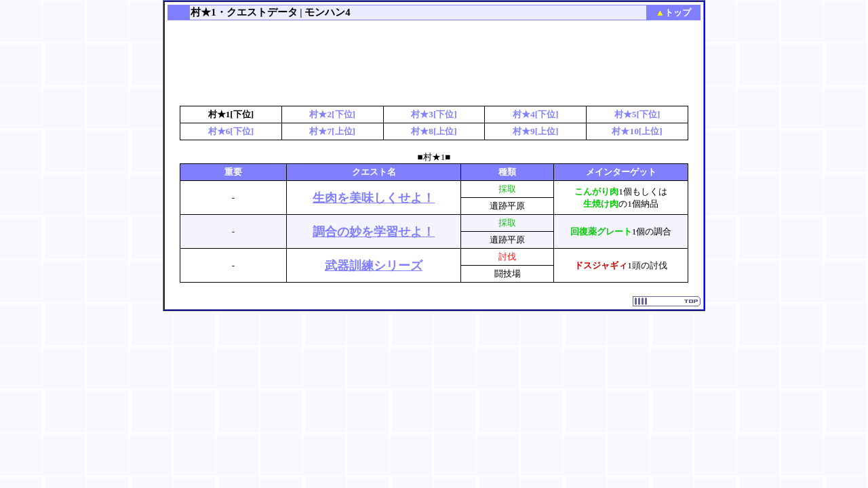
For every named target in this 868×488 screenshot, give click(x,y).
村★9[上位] (536, 131)
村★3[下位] (434, 114)
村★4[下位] (536, 114)
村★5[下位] (637, 114)
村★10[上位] (637, 131)
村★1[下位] (231, 114)
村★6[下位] (231, 131)
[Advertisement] (434, 64)
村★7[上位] (332, 131)
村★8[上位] (434, 131)
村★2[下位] (332, 114)
